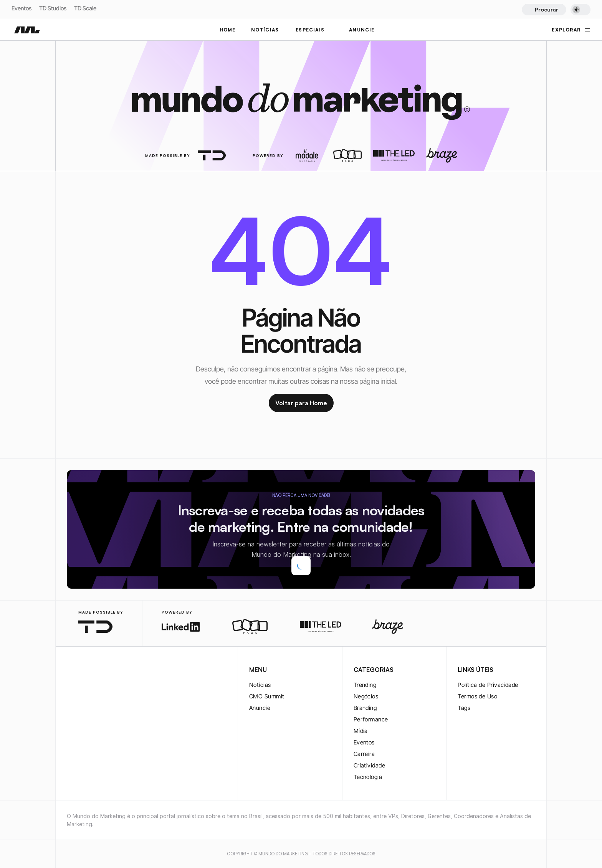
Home (228, 30)
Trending (365, 685)
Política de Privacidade (488, 685)
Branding (365, 708)
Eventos (21, 8)
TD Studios (53, 8)
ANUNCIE (362, 30)
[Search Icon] (544, 10)
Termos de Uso (477, 696)
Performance (371, 719)
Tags (464, 708)
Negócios (366, 696)
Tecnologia (368, 777)
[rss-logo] (121, 670)
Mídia (361, 731)
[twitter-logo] (84, 670)
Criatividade (369, 765)
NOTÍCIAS (265, 30)
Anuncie (260, 708)
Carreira (364, 754)
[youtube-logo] (108, 670)
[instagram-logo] (71, 670)
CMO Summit (267, 696)
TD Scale (85, 8)
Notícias (260, 685)
